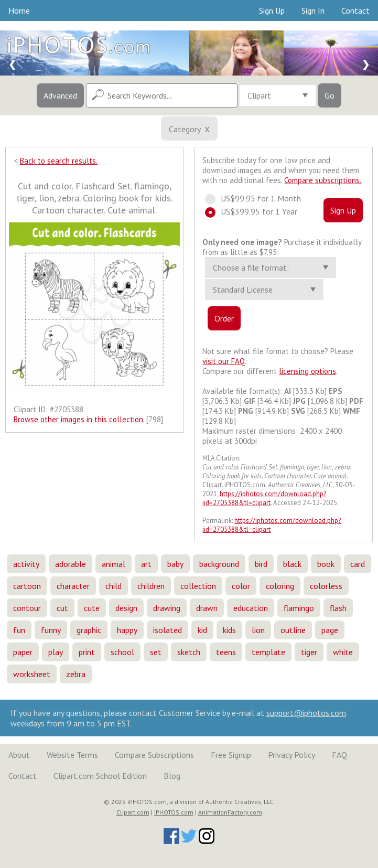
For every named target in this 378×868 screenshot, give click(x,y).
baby (175, 564)
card (358, 564)
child (114, 586)
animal (114, 564)
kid (202, 630)
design (126, 608)
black (292, 564)
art (146, 564)
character (73, 586)
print (87, 652)
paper (23, 652)
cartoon (27, 586)
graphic (89, 630)
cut (62, 608)
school (122, 652)
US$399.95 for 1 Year (256, 211)
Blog (172, 776)
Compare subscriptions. (323, 180)
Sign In (313, 10)
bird (261, 564)
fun (19, 630)
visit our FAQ (224, 361)
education (251, 608)
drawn (207, 608)
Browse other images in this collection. (79, 419)
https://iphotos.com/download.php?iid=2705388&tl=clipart (264, 498)
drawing (167, 608)
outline (293, 630)
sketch (189, 652)
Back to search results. (59, 161)
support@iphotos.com (306, 713)
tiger (309, 652)
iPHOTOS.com (174, 812)
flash (338, 608)
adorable (71, 564)
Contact (355, 10)
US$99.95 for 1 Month (257, 198)
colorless (326, 586)
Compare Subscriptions (154, 755)
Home (19, 10)
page (330, 630)
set (156, 652)
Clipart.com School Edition (100, 776)
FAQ (339, 755)
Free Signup (231, 755)
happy (127, 630)
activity (26, 564)
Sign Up (272, 10)
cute (92, 608)
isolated (168, 630)
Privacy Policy (291, 755)
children (151, 586)
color (241, 586)
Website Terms (72, 755)
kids (229, 630)
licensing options (307, 371)
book (326, 564)
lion (258, 630)
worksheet (32, 674)
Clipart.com (133, 812)
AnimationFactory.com (230, 812)
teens (226, 652)
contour (27, 608)
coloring (280, 586)
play (56, 652)
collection (198, 586)
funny (51, 630)
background (219, 564)
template (268, 652)
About (19, 755)
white (343, 652)
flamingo (299, 608)
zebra (76, 674)
